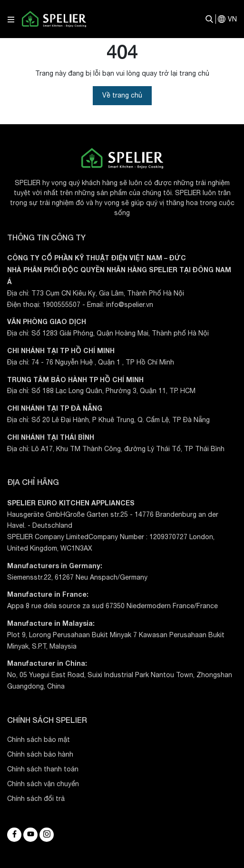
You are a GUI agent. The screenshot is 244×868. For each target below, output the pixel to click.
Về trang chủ (122, 95)
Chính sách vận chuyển (43, 784)
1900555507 (61, 305)
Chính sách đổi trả (36, 799)
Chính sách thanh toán (43, 769)
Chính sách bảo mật (39, 740)
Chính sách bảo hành (40, 754)
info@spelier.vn (130, 305)
